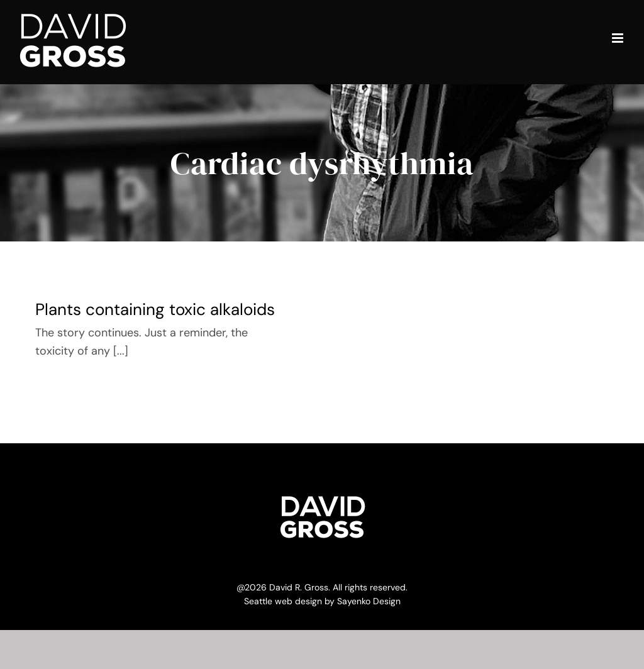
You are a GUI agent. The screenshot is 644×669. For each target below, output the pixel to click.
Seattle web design (283, 601)
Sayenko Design (369, 601)
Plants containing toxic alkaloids (155, 309)
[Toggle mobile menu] (619, 38)
